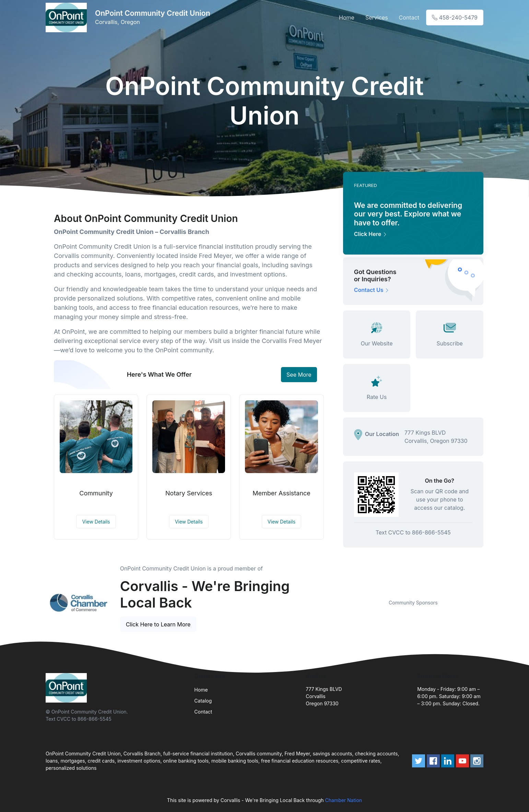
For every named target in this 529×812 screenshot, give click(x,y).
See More (299, 375)
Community (96, 493)
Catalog (203, 701)
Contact (409, 17)
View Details (96, 522)
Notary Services (189, 493)
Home (347, 17)
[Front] (68, 17)
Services (377, 17)
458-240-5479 (455, 17)
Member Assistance (281, 493)
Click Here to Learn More (158, 624)
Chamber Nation (344, 800)
